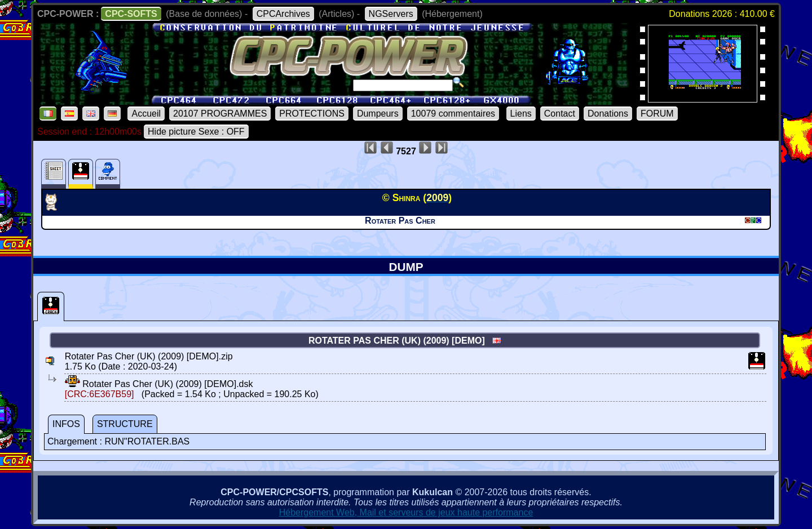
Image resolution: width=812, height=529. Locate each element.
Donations (608, 114)
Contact (560, 114)
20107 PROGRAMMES (220, 114)
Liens (521, 114)
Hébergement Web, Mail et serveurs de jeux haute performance (406, 512)
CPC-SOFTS (131, 14)
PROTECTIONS (312, 114)
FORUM (657, 114)
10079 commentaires (453, 114)
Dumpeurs (378, 114)
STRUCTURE (125, 424)
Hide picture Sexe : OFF (196, 132)
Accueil (146, 114)
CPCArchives (283, 14)
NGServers (391, 14)
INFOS (66, 424)
